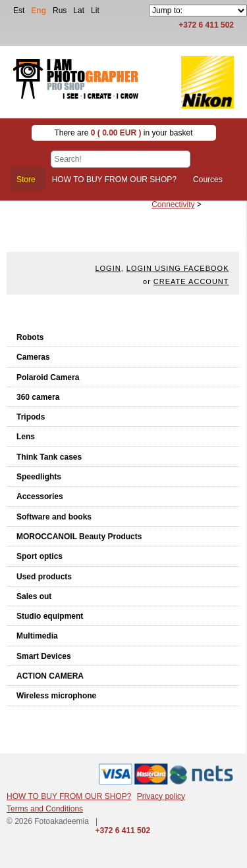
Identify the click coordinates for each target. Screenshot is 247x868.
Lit (95, 11)
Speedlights (39, 477)
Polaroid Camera (48, 377)
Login (108, 268)
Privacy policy (161, 796)
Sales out (34, 596)
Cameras (33, 357)
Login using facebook (178, 268)
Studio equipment (50, 616)
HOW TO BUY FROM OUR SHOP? (69, 796)
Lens (26, 437)
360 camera (38, 397)
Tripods (31, 417)
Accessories (40, 496)
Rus (60, 11)
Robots (30, 337)
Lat (79, 11)
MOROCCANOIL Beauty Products (79, 537)
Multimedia (37, 636)
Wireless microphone (56, 696)
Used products (44, 577)
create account (191, 281)
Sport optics (40, 556)
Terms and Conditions (45, 809)
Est (19, 11)
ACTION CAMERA (50, 676)
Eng (39, 11)
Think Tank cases (49, 457)
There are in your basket (123, 133)
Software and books (54, 517)
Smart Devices (44, 656)
